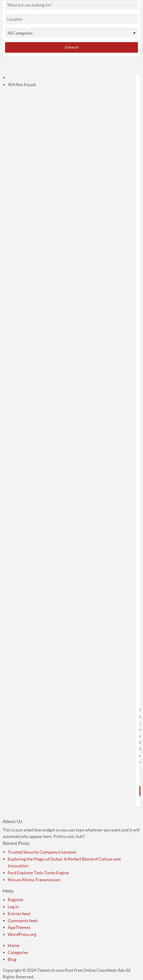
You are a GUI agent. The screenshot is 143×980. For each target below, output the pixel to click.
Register (16, 900)
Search (71, 47)
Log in (13, 907)
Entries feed (19, 914)
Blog (12, 959)
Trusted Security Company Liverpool (42, 852)
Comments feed (23, 921)
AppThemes (19, 927)
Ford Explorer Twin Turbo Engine (38, 873)
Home (14, 945)
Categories (18, 952)
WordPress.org (22, 934)
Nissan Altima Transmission (34, 880)
